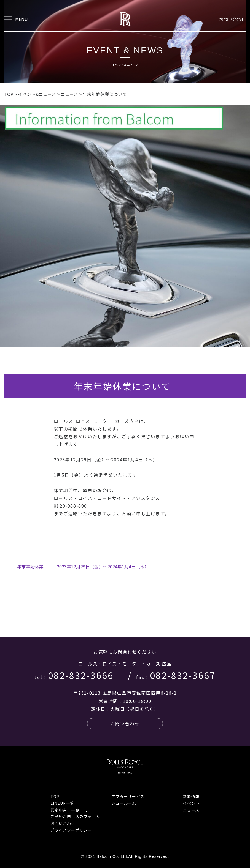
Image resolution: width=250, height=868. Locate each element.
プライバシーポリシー (71, 830)
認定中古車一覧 (65, 810)
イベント (191, 803)
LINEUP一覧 (62, 803)
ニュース (191, 810)
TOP (55, 796)
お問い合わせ (233, 19)
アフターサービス (128, 796)
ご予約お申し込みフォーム (75, 817)
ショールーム (124, 803)
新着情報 (191, 796)
